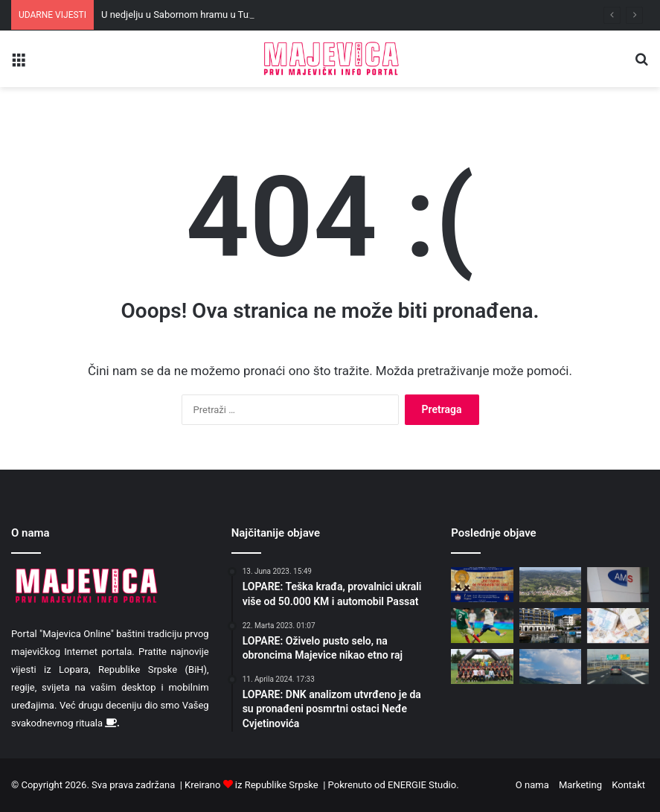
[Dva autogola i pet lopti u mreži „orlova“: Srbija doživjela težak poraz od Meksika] (482, 626)
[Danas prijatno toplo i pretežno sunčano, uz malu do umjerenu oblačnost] (550, 666)
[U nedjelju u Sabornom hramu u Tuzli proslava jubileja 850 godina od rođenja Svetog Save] (482, 585)
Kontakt (628, 785)
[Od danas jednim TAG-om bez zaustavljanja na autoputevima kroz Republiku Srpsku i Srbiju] (618, 666)
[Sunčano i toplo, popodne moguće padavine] (550, 585)
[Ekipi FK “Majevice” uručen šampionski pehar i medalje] (482, 666)
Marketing (580, 785)
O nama (532, 785)
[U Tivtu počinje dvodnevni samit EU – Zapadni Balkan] (550, 626)
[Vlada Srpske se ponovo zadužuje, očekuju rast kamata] (618, 626)
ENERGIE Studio (422, 785)
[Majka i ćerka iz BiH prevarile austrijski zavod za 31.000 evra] (618, 585)
